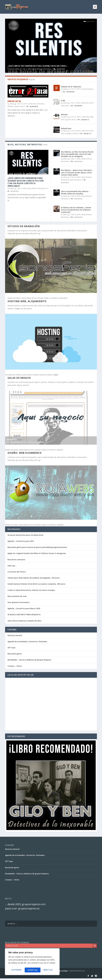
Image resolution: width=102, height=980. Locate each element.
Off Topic (12, 648)
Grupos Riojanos (88, 89)
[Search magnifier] (95, 946)
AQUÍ (56, 375)
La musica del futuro (17, 572)
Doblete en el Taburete (71, 87)
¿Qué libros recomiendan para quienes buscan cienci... (38, 66)
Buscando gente (15, 654)
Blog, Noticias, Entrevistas (42, 69)
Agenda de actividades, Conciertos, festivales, (27, 641)
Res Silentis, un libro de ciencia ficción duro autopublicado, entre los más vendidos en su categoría (77, 154)
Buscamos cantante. (17, 560)
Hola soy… (12, 566)
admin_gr (18, 69)
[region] (32, 962)
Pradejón (68, 134)
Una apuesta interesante (18, 602)
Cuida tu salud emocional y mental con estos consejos (31, 590)
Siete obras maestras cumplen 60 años (24, 621)
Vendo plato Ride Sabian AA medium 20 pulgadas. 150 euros (34, 578)
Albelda (10, 106)
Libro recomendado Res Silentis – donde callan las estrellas (75, 192)
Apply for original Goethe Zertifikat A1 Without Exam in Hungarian (37, 553)
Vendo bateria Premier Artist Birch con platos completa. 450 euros (36, 584)
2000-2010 (32, 104)
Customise (16, 970)
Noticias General (15, 635)
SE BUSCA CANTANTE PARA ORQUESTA (24, 615)
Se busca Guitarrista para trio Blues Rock (25, 535)
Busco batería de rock (17, 596)
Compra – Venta (15, 666)
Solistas (75, 134)
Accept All (49, 970)
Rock (22, 106)
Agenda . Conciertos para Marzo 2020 (24, 608)
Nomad (64, 114)
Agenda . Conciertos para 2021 (21, 541)
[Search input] (50, 946)
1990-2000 (85, 117)
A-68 (63, 101)
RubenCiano (66, 128)
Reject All (32, 970)
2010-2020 (40, 104)
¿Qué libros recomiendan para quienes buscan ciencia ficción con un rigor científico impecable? (26, 182)
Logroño (17, 106)
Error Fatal (14, 101)
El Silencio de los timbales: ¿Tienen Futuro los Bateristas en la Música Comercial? (76, 210)
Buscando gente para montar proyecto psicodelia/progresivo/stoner (37, 547)
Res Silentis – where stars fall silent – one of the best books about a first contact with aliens (77, 172)
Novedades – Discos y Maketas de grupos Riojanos (29, 660)
